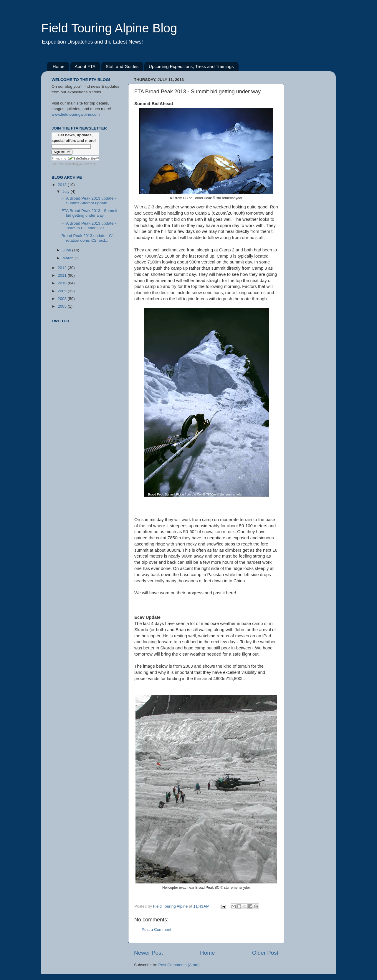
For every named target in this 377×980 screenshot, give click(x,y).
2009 (63, 291)
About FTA (85, 66)
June (67, 250)
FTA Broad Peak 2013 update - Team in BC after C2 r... (89, 226)
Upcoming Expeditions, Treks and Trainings (191, 66)
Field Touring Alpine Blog (109, 28)
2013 (63, 185)
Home (59, 66)
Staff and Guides (122, 66)
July (67, 191)
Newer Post (148, 953)
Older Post (265, 953)
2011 (63, 275)
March (68, 258)
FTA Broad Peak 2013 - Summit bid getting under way (90, 213)
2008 (63, 299)
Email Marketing (67, 164)
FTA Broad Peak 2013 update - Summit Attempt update (89, 201)
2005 (63, 306)
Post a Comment (157, 930)
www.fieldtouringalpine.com (76, 114)
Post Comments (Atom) (179, 965)
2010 (63, 283)
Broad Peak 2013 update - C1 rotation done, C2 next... (88, 238)
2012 (63, 268)
